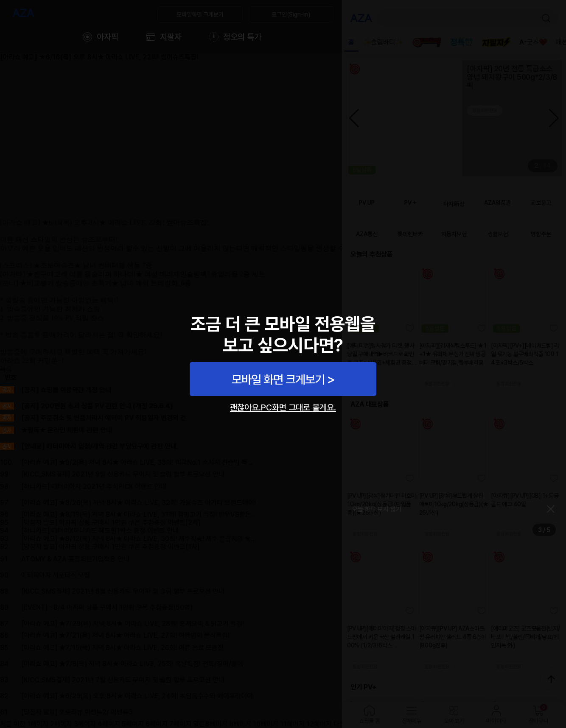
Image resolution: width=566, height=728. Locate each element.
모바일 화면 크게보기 (278, 379)
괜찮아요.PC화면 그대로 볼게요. (283, 407)
